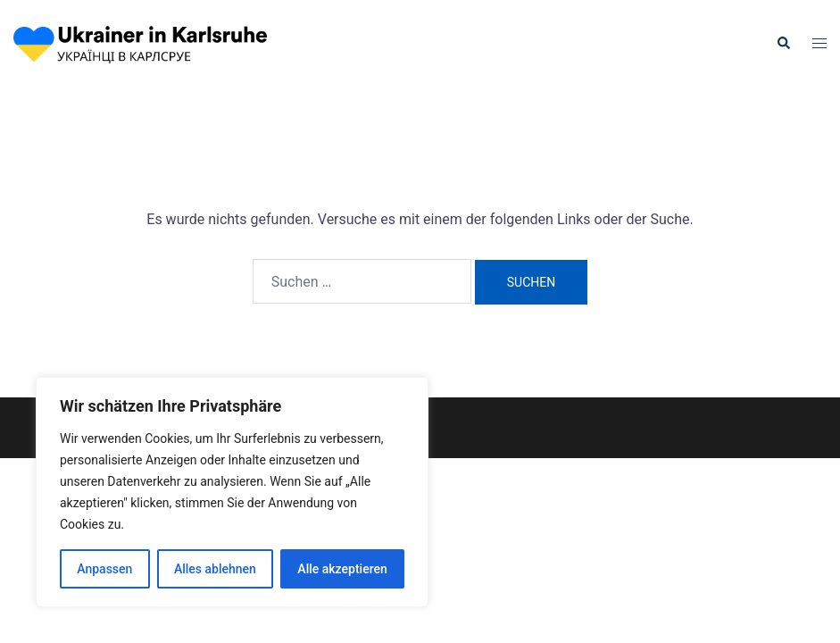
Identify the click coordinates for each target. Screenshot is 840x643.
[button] (783, 44)
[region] (232, 492)
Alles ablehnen (215, 569)
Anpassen (104, 569)
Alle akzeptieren (342, 569)
